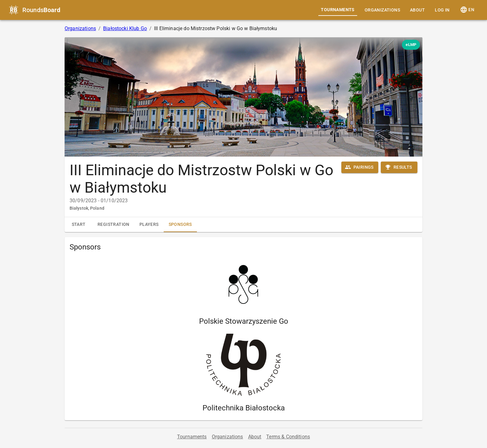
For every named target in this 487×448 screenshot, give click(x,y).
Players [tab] (149, 224)
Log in (442, 10)
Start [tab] (79, 224)
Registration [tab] (114, 224)
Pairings (359, 167)
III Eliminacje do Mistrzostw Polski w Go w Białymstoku (201, 179)
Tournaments (338, 10)
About (417, 10)
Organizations (382, 10)
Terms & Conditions (288, 437)
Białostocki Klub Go (125, 28)
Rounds (41, 10)
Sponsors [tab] (180, 227)
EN (467, 10)
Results (398, 167)
